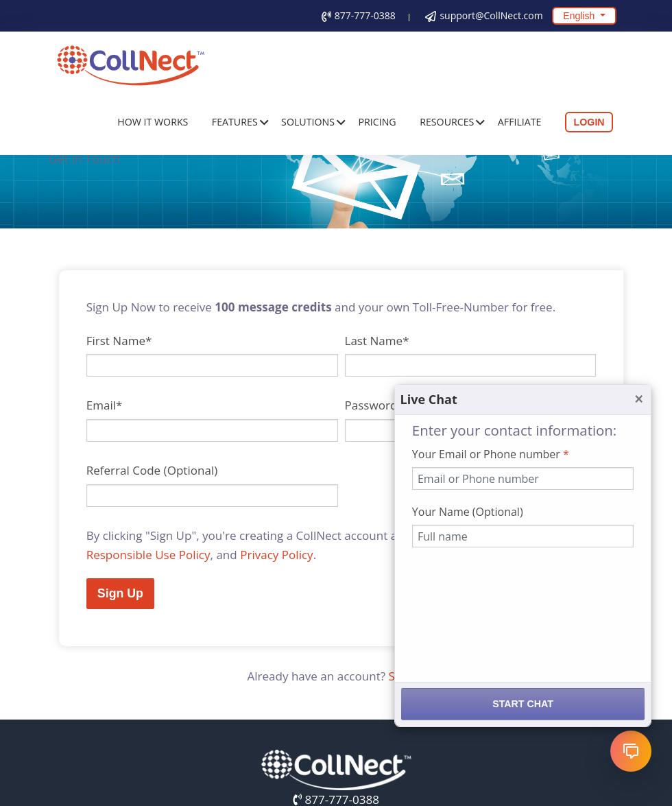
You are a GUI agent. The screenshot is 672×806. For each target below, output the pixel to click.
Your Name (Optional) (468, 512)
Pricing (377, 122)
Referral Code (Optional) (152, 470)
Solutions (308, 122)
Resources (447, 122)
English (580, 16)
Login (589, 122)
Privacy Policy (276, 555)
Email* (105, 405)
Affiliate (520, 122)
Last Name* (377, 341)
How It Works (153, 122)
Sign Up (120, 593)
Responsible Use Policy (148, 555)
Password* (374, 405)
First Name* (119, 341)
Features (235, 122)
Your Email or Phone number (491, 454)
